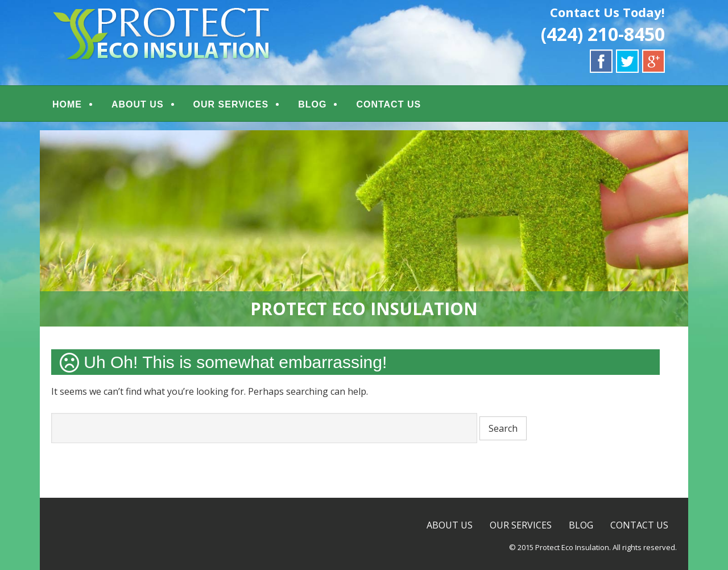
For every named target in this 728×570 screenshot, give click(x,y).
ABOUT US (138, 104)
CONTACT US (388, 104)
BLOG (312, 104)
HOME (67, 104)
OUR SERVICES (231, 104)
